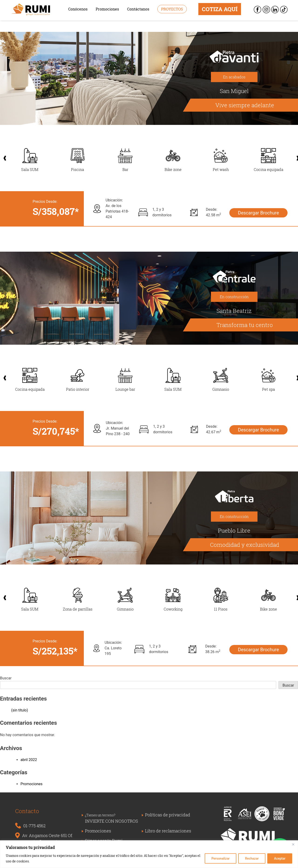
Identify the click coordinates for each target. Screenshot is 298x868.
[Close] (293, 844)
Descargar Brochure (258, 213)
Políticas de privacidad (168, 815)
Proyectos (172, 9)
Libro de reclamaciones (168, 831)
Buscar (6, 678)
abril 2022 (29, 760)
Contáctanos (138, 9)
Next (295, 156)
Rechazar (252, 858)
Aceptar (280, 858)
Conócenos (78, 9)
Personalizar (220, 858)
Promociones (107, 9)
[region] (149, 854)
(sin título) (20, 710)
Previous (3, 156)
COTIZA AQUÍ (220, 9)
